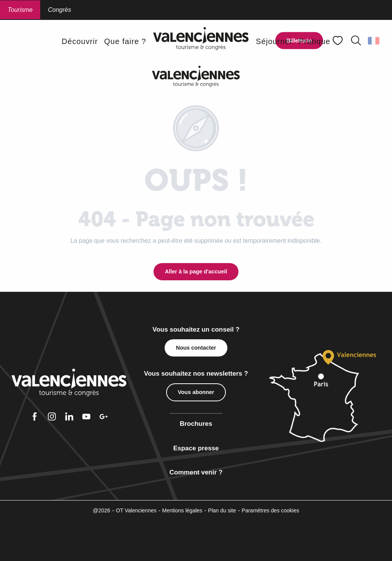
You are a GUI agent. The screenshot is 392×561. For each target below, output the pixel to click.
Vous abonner (196, 392)
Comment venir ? (196, 472)
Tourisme (20, 10)
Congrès (59, 10)
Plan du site (222, 510)
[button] (356, 41)
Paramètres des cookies (270, 510)
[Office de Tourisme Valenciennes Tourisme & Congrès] (196, 76)
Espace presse (196, 448)
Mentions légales (182, 510)
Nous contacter (196, 348)
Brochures (196, 424)
